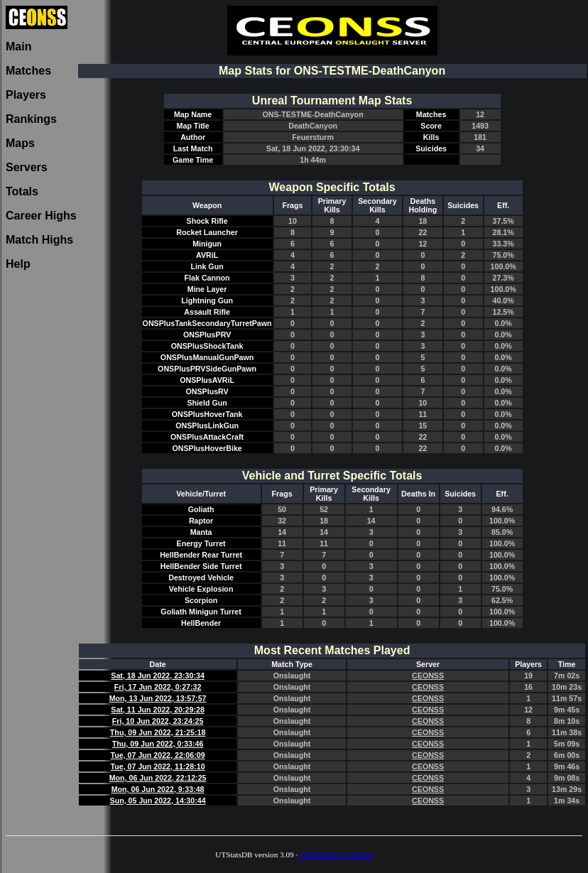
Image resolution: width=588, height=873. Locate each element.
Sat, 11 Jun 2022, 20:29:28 (158, 710)
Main (18, 47)
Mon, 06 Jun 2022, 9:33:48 (158, 789)
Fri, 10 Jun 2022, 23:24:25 (158, 721)
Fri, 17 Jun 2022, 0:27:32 (158, 687)
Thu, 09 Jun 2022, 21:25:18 (158, 732)
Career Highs (41, 216)
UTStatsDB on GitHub (336, 855)
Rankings (31, 119)
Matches (28, 71)
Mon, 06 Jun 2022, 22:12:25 (158, 778)
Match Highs (39, 240)
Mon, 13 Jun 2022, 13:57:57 (158, 698)
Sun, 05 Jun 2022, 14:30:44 (158, 801)
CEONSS (428, 676)
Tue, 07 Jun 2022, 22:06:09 (158, 755)
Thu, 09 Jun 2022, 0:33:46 (158, 744)
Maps (20, 143)
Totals (22, 191)
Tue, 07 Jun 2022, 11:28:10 (158, 766)
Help (18, 264)
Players (26, 95)
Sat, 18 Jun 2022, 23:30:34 (158, 676)
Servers (27, 167)
